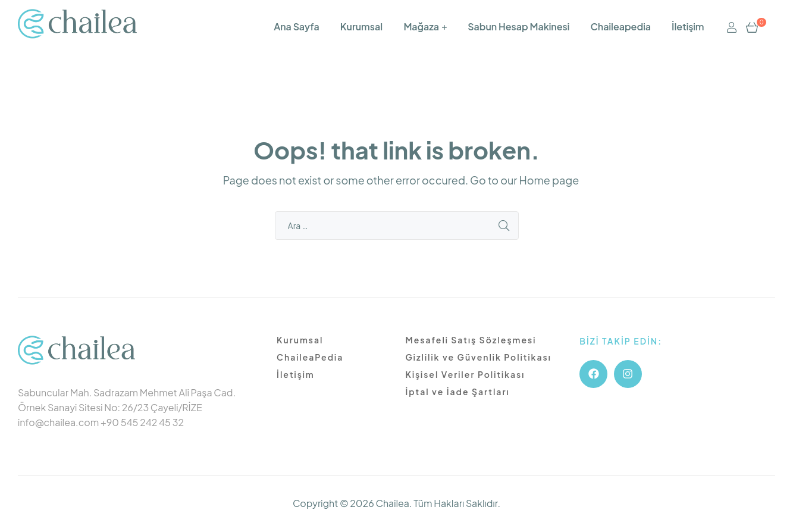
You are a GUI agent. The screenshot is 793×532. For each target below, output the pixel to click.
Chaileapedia (620, 26)
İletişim (688, 26)
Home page (549, 180)
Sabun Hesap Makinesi (518, 26)
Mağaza (421, 26)
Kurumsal (361, 26)
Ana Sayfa (296, 26)
